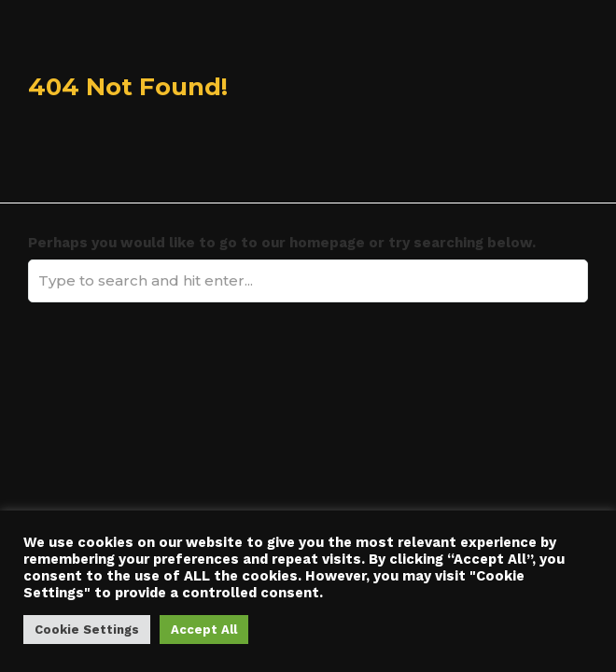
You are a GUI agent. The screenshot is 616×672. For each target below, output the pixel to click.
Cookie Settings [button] (87, 630)
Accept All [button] (204, 630)
